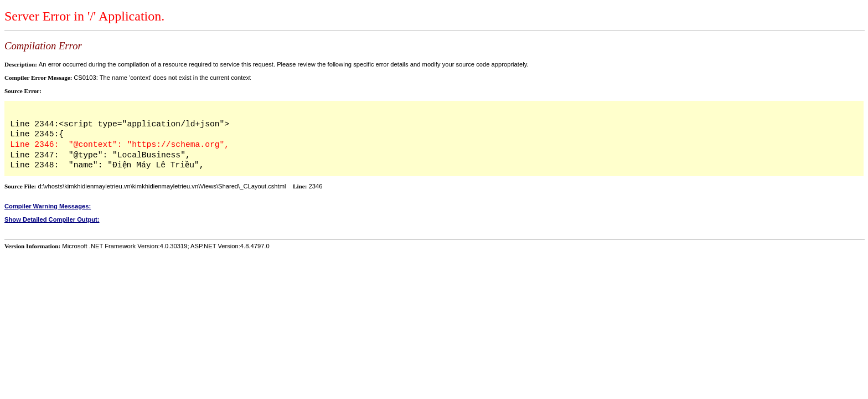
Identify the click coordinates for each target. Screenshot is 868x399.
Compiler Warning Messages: (48, 206)
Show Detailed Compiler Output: (52, 219)
